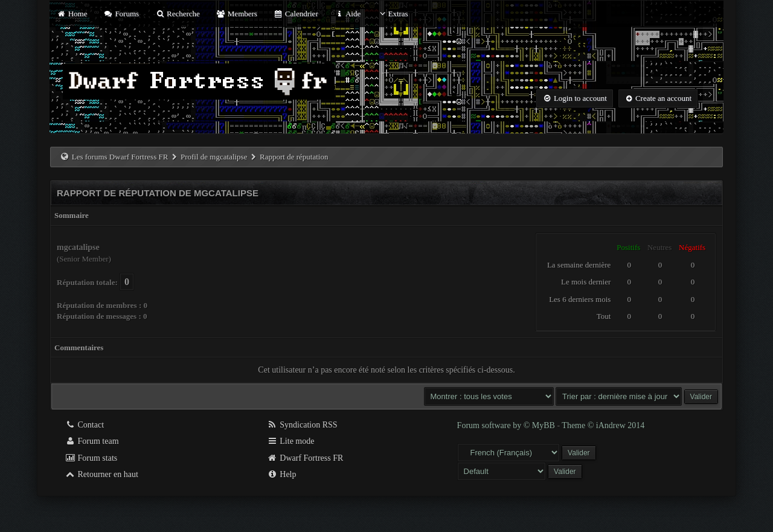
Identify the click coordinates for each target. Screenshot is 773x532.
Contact (84, 425)
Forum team (92, 441)
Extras (392, 14)
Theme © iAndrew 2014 (603, 425)
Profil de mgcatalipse (214, 157)
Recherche (178, 14)
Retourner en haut (101, 474)
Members (237, 14)
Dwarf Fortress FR (305, 458)
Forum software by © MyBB (507, 425)
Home (72, 14)
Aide (348, 14)
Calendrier (296, 14)
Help (282, 474)
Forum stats (91, 458)
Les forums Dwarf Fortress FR (120, 157)
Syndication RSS (302, 425)
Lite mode (291, 441)
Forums (121, 14)
